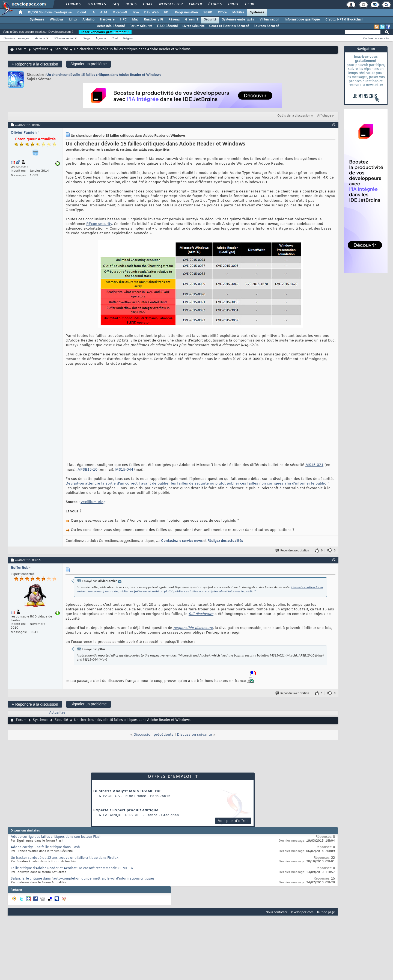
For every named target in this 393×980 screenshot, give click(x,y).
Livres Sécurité (193, 26)
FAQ (115, 4)
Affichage (324, 116)
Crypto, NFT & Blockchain (344, 20)
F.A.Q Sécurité (167, 26)
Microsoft (120, 13)
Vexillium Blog (93, 502)
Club (249, 4)
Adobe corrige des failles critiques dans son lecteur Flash (56, 837)
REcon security (99, 224)
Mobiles (238, 13)
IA (93, 13)
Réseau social (64, 38)
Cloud (82, 13)
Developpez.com (302, 912)
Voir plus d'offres (233, 821)
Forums (73, 4)
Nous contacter (276, 912)
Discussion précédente (154, 735)
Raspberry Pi (153, 20)
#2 (334, 560)
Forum (21, 49)
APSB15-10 (87, 470)
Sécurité (210, 20)
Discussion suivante (194, 735)
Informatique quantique (302, 20)
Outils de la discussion (294, 116)
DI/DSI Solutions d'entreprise (50, 13)
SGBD (208, 13)
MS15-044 (124, 470)
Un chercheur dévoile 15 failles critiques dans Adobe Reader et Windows (104, 75)
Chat (148, 4)
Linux (73, 20)
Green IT (192, 20)
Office (222, 13)
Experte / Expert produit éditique (126, 810)
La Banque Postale (122, 815)
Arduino (88, 20)
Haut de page (325, 912)
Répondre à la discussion (35, 64)
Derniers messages (17, 38)
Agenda (101, 38)
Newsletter (170, 4)
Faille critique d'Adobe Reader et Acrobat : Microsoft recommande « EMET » (72, 868)
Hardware (107, 20)
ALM (104, 13)
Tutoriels (96, 4)
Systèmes (257, 13)
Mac (135, 20)
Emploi (195, 4)
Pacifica (111, 796)
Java (136, 13)
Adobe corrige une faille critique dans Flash (45, 847)
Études (215, 4)
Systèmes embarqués (238, 20)
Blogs (131, 4)
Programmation (186, 13)
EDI (167, 13)
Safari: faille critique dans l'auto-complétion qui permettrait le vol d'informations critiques (83, 879)
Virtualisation (269, 20)
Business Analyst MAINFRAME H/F (128, 791)
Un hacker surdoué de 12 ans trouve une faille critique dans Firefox (65, 858)
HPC (123, 20)
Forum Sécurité (141, 26)
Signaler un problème (89, 64)
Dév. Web (151, 13)
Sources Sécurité (266, 26)
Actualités (57, 713)
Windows (57, 20)
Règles (128, 38)
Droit (233, 4)
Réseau (174, 20)
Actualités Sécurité (111, 26)
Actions (40, 38)
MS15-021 (314, 465)
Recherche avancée (376, 38)
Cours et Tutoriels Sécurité (229, 26)
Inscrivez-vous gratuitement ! (105, 32)
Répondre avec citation (293, 550)
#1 (334, 124)
